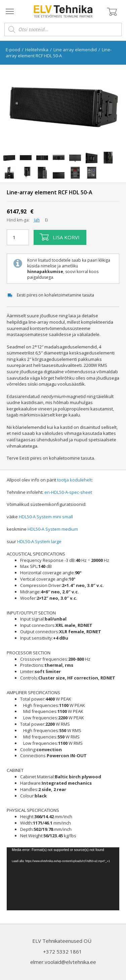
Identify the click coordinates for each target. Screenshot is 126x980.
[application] (63, 879)
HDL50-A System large (39, 541)
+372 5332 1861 (62, 952)
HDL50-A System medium (53, 529)
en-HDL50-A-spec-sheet (68, 492)
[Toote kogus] (18, 237)
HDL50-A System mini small (46, 517)
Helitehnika (37, 50)
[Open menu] (10, 11)
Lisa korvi (60, 237)
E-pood (13, 50)
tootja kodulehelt (74, 480)
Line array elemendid (75, 50)
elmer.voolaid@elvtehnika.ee (63, 962)
